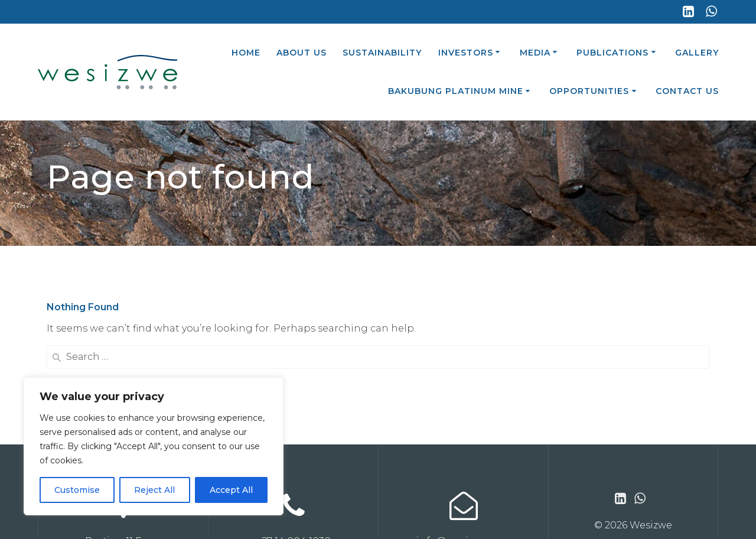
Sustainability (382, 53)
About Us (302, 53)
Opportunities (589, 91)
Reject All (154, 490)
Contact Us (687, 91)
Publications (612, 53)
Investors (466, 53)
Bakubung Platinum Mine (456, 91)
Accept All (231, 490)
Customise (77, 490)
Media (535, 53)
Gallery (697, 53)
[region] (154, 446)
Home (246, 53)
